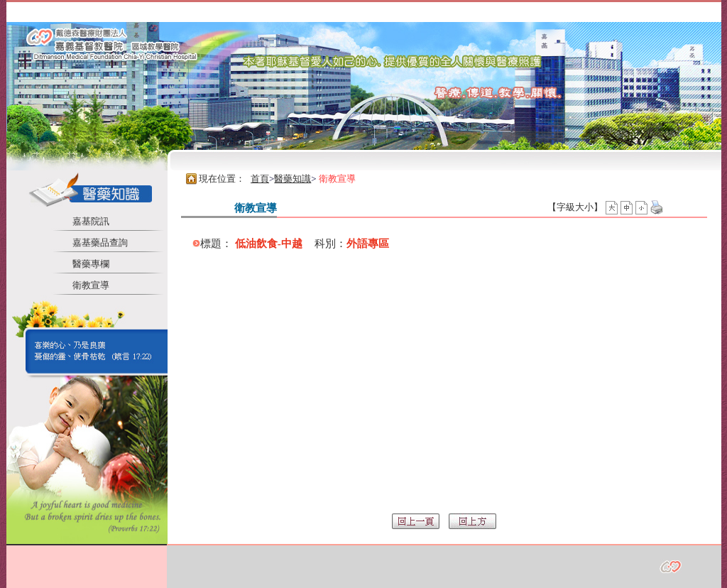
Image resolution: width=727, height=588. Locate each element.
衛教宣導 (91, 285)
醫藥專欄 (91, 264)
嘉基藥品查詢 (100, 243)
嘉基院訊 (91, 221)
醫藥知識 (293, 179)
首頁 (260, 179)
